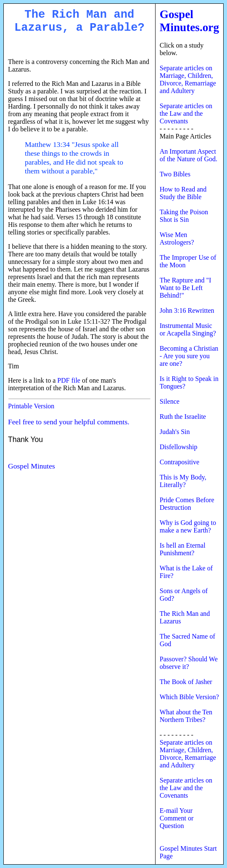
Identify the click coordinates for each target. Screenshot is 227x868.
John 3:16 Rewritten (187, 310)
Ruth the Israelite (183, 417)
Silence (170, 401)
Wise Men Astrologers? (177, 238)
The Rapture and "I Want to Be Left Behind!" (185, 288)
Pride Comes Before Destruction (187, 504)
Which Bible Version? (189, 697)
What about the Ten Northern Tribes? (186, 716)
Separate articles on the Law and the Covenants (186, 113)
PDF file (69, 380)
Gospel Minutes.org (189, 21)
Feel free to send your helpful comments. (69, 422)
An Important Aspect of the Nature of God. (189, 155)
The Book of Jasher (186, 682)
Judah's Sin (175, 432)
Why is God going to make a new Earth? (188, 526)
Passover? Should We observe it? (189, 663)
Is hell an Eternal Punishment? (183, 549)
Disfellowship (179, 447)
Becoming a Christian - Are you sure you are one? (189, 356)
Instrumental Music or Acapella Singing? (188, 329)
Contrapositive (179, 462)
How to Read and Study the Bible (183, 193)
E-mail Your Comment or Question (177, 818)
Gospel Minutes (32, 466)
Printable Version (31, 406)
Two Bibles (175, 174)
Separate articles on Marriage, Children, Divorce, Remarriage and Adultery (188, 79)
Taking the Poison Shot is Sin (184, 216)
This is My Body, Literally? (183, 481)
